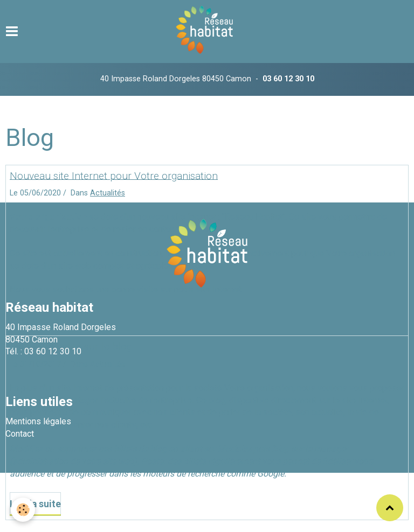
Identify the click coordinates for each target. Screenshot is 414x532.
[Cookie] (23, 510)
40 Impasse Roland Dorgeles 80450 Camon (176, 79)
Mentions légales (38, 421)
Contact (20, 434)
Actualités (108, 193)
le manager (326, 449)
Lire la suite (35, 504)
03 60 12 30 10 (288, 79)
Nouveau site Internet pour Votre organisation (114, 175)
